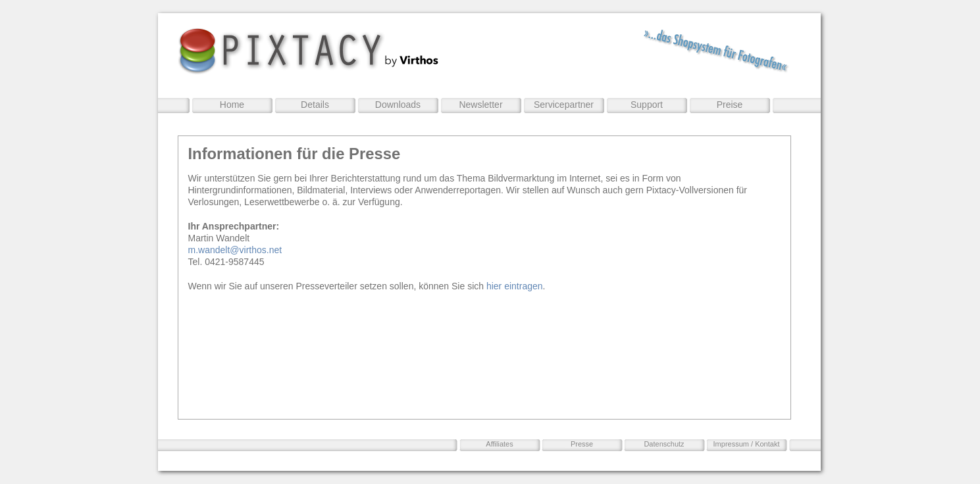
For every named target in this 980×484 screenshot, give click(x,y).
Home (232, 105)
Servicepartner (564, 105)
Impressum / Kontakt (747, 444)
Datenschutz (664, 444)
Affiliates (499, 444)
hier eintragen (515, 286)
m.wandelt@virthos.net (235, 250)
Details (315, 105)
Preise (730, 105)
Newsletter (480, 105)
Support (647, 105)
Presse (582, 444)
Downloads (398, 105)
